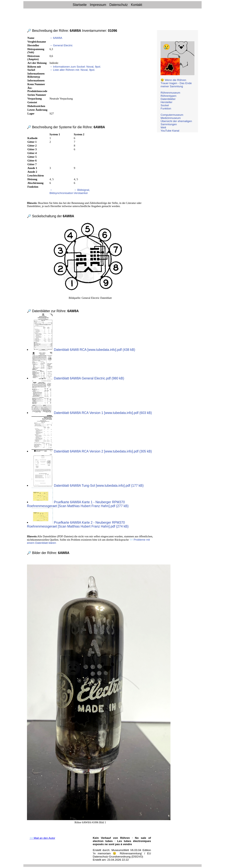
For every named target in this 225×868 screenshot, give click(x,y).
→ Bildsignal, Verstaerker (82, 191)
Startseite (80, 5)
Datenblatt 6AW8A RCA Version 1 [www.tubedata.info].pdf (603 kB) (92, 413)
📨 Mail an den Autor (42, 838)
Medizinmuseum (171, 118)
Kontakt (136, 5)
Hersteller (166, 102)
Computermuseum (172, 115)
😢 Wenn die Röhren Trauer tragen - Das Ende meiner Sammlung (176, 83)
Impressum (98, 5)
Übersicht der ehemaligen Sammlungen (176, 123)
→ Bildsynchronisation (61, 191)
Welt (163, 127)
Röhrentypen (168, 96)
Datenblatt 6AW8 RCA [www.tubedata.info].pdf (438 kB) (83, 350)
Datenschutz (119, 5)
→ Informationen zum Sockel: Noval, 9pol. (75, 67)
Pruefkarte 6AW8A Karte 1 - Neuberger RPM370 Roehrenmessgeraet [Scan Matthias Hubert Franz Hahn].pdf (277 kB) (78, 504)
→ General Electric (61, 45)
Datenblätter (168, 99)
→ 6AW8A (56, 38)
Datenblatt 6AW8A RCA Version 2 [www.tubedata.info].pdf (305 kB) (92, 451)
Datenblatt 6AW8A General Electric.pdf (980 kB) (78, 378)
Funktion (166, 108)
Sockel (165, 105)
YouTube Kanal (170, 131)
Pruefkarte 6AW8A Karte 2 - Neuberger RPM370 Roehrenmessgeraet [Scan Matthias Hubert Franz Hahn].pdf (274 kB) (78, 524)
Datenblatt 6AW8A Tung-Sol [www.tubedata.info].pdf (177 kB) (88, 486)
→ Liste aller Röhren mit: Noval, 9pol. (72, 70)
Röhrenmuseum (170, 93)
